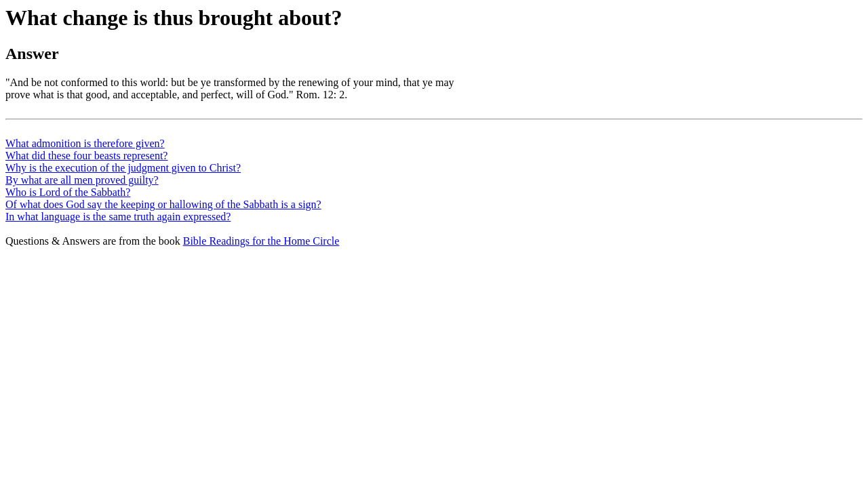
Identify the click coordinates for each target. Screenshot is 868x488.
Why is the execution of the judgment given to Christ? (123, 168)
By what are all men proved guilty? (82, 180)
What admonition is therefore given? (85, 143)
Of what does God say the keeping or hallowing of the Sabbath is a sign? (163, 204)
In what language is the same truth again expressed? (118, 217)
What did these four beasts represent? (86, 156)
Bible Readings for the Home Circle (261, 241)
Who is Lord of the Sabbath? (68, 192)
